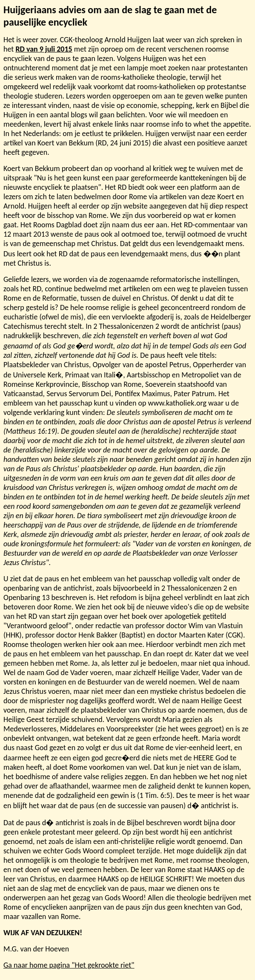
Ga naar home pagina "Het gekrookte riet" (69, 965)
